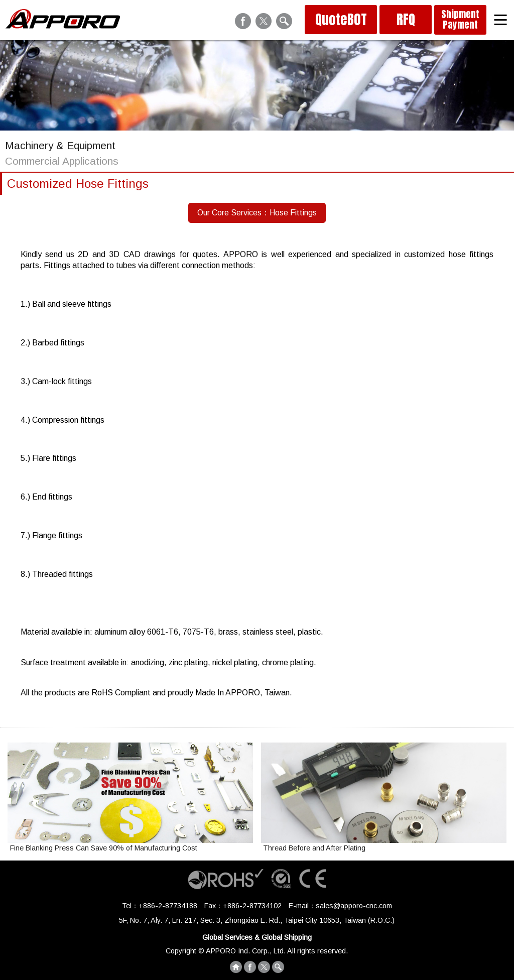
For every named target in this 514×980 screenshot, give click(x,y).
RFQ (406, 20)
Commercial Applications (62, 161)
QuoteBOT (341, 20)
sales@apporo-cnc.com (354, 906)
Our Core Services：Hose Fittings (257, 213)
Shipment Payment (460, 19)
